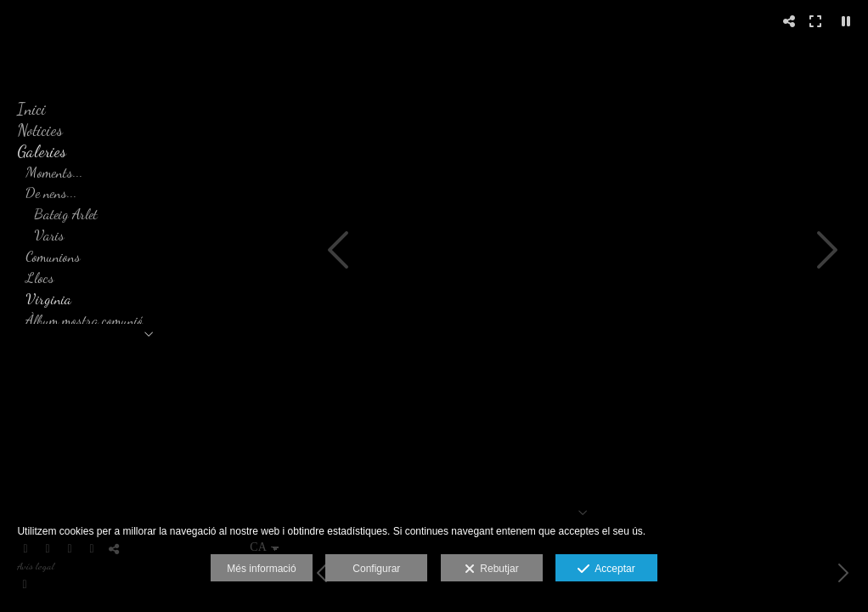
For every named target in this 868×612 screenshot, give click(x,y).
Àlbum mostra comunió (84, 320)
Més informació (261, 569)
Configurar (376, 569)
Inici (31, 109)
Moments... (54, 172)
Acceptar (606, 569)
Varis (49, 235)
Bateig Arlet (66, 214)
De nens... (51, 193)
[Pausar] (846, 21)
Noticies (40, 130)
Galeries (42, 151)
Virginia (48, 299)
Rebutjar (492, 569)
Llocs (40, 278)
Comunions (53, 256)
